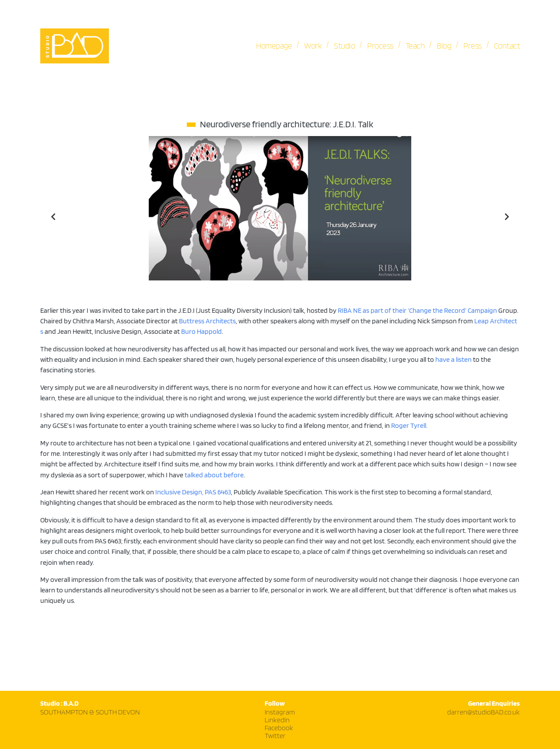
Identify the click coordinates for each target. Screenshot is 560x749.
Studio (344, 46)
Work (313, 46)
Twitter (275, 736)
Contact (507, 46)
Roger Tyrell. (409, 426)
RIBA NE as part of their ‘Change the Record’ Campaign (417, 311)
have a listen (453, 360)
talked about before (214, 475)
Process (380, 46)
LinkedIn (277, 720)
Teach (415, 46)
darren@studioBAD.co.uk (483, 712)
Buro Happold (201, 332)
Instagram (280, 712)
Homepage (274, 46)
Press (472, 46)
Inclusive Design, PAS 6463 (193, 492)
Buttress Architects (207, 321)
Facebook (279, 728)
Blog (444, 46)
